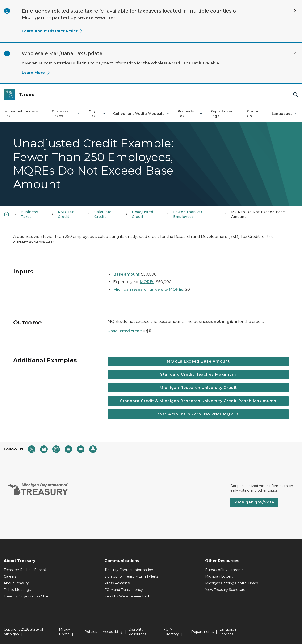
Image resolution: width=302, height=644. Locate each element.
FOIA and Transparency (124, 590)
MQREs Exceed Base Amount (198, 361)
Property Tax (190, 114)
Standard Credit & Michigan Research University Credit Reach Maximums (198, 401)
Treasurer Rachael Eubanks (26, 570)
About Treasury (16, 583)
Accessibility (113, 632)
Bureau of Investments (224, 570)
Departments (202, 632)
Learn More (36, 73)
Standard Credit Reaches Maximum (198, 374)
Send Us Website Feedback (127, 596)
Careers (10, 576)
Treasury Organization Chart (27, 596)
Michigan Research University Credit (198, 388)
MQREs (147, 282)
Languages (285, 114)
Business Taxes (67, 114)
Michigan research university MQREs (148, 289)
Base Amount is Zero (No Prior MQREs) (198, 414)
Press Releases (117, 583)
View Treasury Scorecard (225, 590)
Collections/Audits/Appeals (142, 114)
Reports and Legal (222, 114)
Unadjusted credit (125, 331)
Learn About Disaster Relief (52, 31)
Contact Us (254, 114)
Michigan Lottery (219, 576)
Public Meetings (17, 590)
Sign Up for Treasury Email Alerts (131, 576)
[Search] (295, 95)
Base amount (126, 274)
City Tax (97, 114)
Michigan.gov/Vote (254, 502)
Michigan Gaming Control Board (232, 583)
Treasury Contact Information (129, 570)
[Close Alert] (295, 10)
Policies (91, 632)
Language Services (228, 632)
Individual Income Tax (24, 114)
